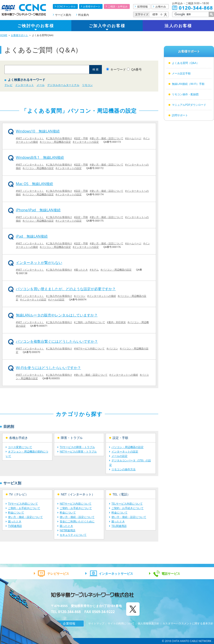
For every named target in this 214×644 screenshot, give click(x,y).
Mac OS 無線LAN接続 (34, 184)
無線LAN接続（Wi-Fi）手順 (188, 84)
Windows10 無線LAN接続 (38, 131)
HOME (4, 35)
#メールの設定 (56, 299)
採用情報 (142, 7)
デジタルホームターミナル (63, 85)
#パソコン (80, 296)
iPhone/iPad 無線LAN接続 (38, 210)
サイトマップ (96, 623)
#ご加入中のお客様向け (59, 138)
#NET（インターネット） (30, 138)
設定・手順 (120, 438)
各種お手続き (19, 438)
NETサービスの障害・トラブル (78, 451)
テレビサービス (58, 574)
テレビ (8, 85)
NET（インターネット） (78, 494)
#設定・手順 (81, 138)
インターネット (25, 85)
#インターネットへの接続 (102, 296)
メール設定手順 (181, 73)
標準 (155, 14)
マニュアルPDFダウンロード (189, 105)
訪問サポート (180, 115)
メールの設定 (119, 456)
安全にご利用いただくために (77, 521)
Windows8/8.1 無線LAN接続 (40, 157)
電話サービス (171, 574)
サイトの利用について (121, 623)
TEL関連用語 (119, 526)
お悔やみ (161, 7)
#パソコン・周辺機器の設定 (55, 142)
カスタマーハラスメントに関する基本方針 (188, 623)
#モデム (94, 270)
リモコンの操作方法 (123, 469)
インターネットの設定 (125, 451)
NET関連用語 (68, 530)
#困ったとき (81, 270)
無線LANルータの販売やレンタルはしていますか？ (57, 315)
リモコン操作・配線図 (185, 94)
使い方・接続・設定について (25, 517)
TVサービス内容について (23, 504)
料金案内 (84, 15)
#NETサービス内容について (89, 348)
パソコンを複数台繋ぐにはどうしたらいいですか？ (57, 341)
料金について (16, 513)
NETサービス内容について (76, 504)
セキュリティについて (73, 535)
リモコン (87, 85)
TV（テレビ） (19, 494)
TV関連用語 (15, 526)
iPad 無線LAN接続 (32, 236)
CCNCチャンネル (66, 6)
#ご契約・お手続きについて (90, 322)
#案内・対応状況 (116, 322)
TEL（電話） (121, 494)
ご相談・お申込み (118, 6)
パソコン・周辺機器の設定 (128, 447)
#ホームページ (133, 138)
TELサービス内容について (127, 504)
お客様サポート (92, 6)
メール (41, 85)
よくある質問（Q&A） (185, 63)
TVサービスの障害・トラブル (77, 447)
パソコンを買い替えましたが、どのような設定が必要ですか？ (66, 289)
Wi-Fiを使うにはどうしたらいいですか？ (48, 368)
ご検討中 (36, 26)
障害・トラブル (72, 438)
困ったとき (15, 521)
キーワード (118, 69)
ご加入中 (107, 26)
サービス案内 (63, 15)
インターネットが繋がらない (39, 263)
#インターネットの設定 (86, 142)
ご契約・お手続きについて (24, 508)
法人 (178, 26)
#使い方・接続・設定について (107, 138)
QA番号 (137, 69)
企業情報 (69, 623)
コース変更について (20, 447)
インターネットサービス (116, 574)
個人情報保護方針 (148, 623)
